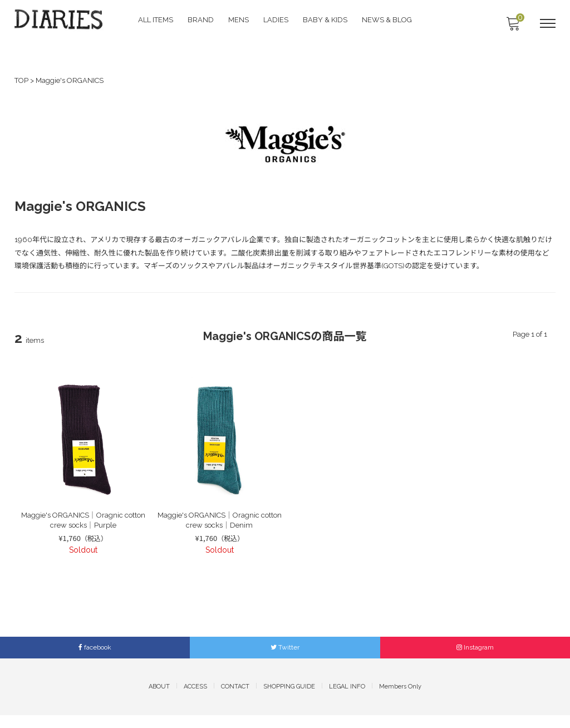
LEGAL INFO (347, 699)
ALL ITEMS (157, 20)
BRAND (202, 20)
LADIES (277, 20)
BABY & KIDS (326, 20)
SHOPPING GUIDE (289, 699)
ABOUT (159, 699)
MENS (240, 20)
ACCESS (195, 699)
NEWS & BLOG (388, 20)
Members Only (400, 699)
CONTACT (235, 699)
